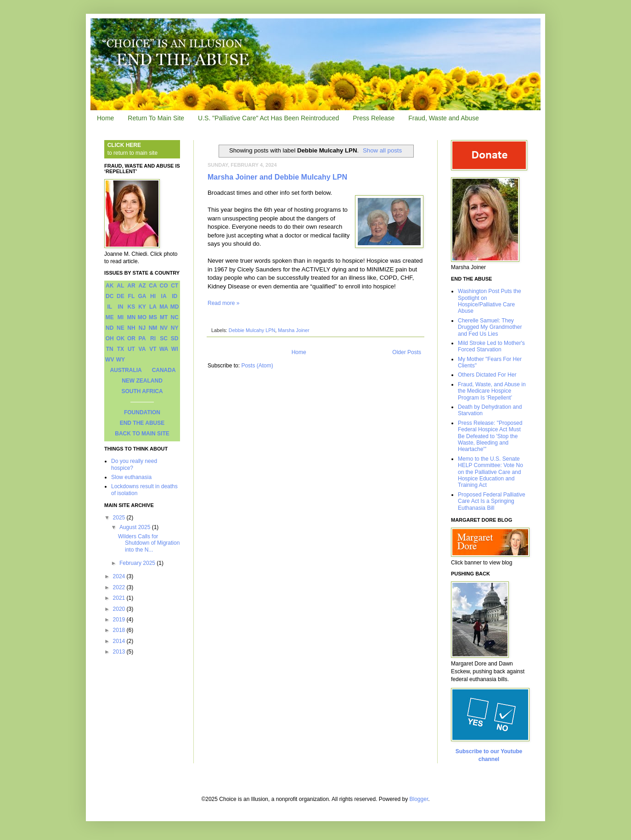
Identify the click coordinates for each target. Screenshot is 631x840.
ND (110, 328)
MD (175, 307)
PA (142, 338)
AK (110, 286)
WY (121, 360)
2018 (120, 630)
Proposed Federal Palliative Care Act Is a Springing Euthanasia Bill (492, 501)
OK (120, 338)
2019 (120, 620)
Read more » (223, 303)
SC (164, 338)
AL (120, 286)
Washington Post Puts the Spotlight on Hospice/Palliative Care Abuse (490, 301)
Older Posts (407, 352)
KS (132, 307)
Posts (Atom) (257, 366)
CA (153, 286)
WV (110, 360)
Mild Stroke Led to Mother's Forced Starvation (491, 346)
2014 (120, 641)
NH (131, 328)
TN (110, 349)
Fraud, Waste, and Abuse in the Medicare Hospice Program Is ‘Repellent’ (492, 391)
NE (121, 328)
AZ (142, 286)
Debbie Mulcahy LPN (252, 330)
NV (164, 328)
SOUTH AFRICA (142, 391)
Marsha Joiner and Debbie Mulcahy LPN (277, 177)
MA (164, 307)
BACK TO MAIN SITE (142, 434)
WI (175, 349)
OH (110, 338)
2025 (120, 518)
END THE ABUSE (142, 423)
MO (142, 317)
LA (153, 307)
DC (110, 296)
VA (142, 349)
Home (105, 118)
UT (131, 349)
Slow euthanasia (131, 477)
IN (120, 307)
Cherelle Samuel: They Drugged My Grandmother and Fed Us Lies (490, 327)
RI (153, 338)
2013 (120, 652)
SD (175, 338)
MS (153, 317)
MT (164, 317)
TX (121, 349)
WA (164, 349)
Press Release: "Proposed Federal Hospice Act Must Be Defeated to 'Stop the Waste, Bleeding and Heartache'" (490, 436)
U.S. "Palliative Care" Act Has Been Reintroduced (268, 118)
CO (164, 286)
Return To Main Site (156, 118)
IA (164, 296)
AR (131, 286)
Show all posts (382, 150)
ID (175, 296)
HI (153, 296)
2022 (120, 587)
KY (142, 307)
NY (175, 328)
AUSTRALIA (126, 370)
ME (110, 317)
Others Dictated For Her (487, 375)
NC (175, 317)
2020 (120, 609)
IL (110, 307)
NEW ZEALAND (142, 381)
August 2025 (136, 527)
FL (132, 296)
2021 (120, 598)
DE (121, 296)
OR (131, 338)
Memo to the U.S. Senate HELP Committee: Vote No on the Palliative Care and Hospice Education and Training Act (490, 472)
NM (153, 328)
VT (153, 349)
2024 (120, 576)
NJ (142, 328)
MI (121, 317)
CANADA (164, 370)
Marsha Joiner (293, 330)
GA (142, 296)
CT (175, 286)
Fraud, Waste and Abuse (444, 118)
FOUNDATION (142, 412)
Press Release (374, 118)
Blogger (419, 799)
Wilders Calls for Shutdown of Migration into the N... (149, 543)
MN (132, 317)
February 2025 (138, 563)
